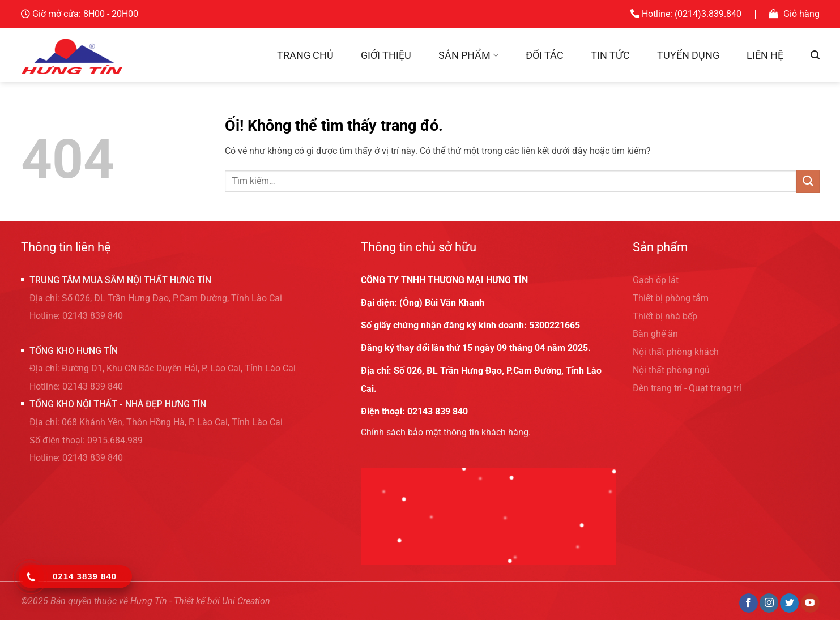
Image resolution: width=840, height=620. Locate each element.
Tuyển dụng (688, 55)
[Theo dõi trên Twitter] (789, 603)
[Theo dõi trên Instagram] (769, 603)
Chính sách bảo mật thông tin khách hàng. (446, 432)
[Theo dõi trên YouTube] (810, 603)
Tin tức (610, 55)
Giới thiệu (386, 55)
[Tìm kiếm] (815, 55)
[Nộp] (808, 181)
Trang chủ (305, 55)
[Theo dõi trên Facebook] (749, 603)
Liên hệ (765, 55)
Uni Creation (246, 601)
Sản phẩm (468, 55)
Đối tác (545, 55)
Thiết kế (189, 601)
